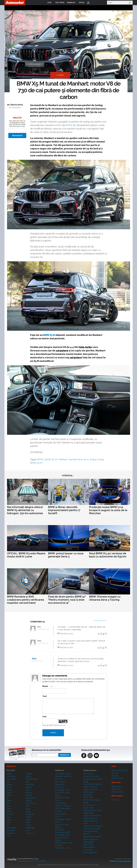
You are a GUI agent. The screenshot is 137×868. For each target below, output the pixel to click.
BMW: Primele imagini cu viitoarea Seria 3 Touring (105, 598)
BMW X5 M (49, 335)
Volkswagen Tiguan (63, 774)
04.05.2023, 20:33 (44, 629)
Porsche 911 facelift (63, 832)
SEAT (28, 806)
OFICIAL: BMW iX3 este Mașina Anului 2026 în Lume (26, 555)
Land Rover (11, 830)
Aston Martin (11, 779)
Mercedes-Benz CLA (63, 776)
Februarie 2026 (118, 792)
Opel (28, 790)
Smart (28, 812)
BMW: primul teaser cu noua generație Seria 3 (66, 555)
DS (8, 798)
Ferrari (9, 801)
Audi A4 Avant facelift (92, 829)
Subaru (28, 817)
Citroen (9, 790)
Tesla (28, 822)
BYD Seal (59, 779)
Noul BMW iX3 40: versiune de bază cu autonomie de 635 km (108, 555)
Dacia (9, 795)
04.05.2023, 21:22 (43, 643)
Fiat (8, 803)
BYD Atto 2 (59, 787)
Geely (9, 809)
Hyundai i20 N (89, 805)
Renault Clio (60, 784)
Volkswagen (30, 828)
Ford (8, 806)
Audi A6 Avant (61, 803)
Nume (45, 686)
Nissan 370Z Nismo (91, 776)
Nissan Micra (88, 797)
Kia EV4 (58, 800)
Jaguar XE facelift (90, 818)
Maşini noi (11, 766)
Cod (44, 717)
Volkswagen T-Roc (63, 790)
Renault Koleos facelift (92, 837)
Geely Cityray (60, 782)
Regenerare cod (59, 725)
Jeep (8, 822)
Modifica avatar (35, 678)
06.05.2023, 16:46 (37, 661)
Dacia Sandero (89, 847)
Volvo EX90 (60, 830)
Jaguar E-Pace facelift (92, 816)
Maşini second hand (119, 770)
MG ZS (58, 822)
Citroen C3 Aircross (63, 806)
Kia (8, 825)
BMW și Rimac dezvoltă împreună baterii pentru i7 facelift (64, 510)
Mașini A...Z (30, 833)
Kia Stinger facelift (90, 831)
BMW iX (87, 834)
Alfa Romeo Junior (62, 848)
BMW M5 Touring (62, 798)
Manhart (63, 459)
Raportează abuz (67, 634)
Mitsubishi (30, 784)
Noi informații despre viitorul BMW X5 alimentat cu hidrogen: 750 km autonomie (25, 510)
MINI (27, 782)
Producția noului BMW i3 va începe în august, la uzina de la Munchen (108, 510)
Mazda (28, 776)
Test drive (115, 776)
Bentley (9, 784)
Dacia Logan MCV (90, 853)
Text (45, 696)
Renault (29, 801)
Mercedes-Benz (32, 779)
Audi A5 (58, 811)
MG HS (58, 817)
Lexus (9, 836)
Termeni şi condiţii (38, 861)
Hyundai (10, 814)
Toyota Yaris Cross (91, 790)
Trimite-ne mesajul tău (120, 861)
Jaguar (9, 820)
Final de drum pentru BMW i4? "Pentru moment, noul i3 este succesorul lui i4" (67, 600)
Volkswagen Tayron (63, 819)
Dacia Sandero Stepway (93, 784)
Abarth (9, 774)
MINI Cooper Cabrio (63, 808)
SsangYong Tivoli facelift (93, 826)
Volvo (28, 830)
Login (88, 3)
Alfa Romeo (11, 776)
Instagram (90, 756)
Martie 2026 (116, 789)
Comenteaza (101, 621)
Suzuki (28, 820)
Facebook (84, 756)
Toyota (28, 825)
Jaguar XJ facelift (90, 787)
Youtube (96, 756)
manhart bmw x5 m (79, 459)
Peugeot (29, 793)
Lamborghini (11, 828)
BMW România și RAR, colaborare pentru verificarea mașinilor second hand (26, 600)
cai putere (62, 351)
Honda (9, 812)
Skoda (28, 809)
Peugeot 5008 (61, 814)
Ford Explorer (89, 774)
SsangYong (30, 814)
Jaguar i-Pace (89, 808)
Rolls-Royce (30, 803)
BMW (69, 125)
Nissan (28, 787)
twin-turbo (85, 347)
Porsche (29, 795)
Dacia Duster (88, 844)
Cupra (9, 793)
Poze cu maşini (118, 778)
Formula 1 (115, 800)
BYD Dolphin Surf (62, 835)
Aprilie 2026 (116, 786)
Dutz (34, 659)
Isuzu (9, 817)
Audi (8, 782)
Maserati (29, 774)
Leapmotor (11, 833)
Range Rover (31, 798)
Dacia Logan (88, 850)
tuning (93, 459)
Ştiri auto (115, 773)
